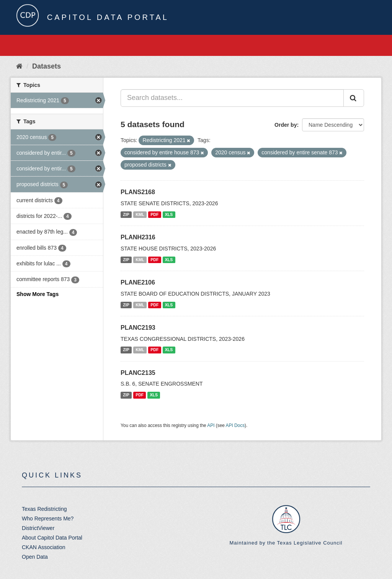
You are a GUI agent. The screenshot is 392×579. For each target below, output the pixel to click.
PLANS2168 (138, 192)
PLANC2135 (138, 373)
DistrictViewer (38, 528)
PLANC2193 (138, 328)
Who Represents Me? (48, 518)
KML (140, 214)
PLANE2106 (138, 282)
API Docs (235, 425)
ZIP (126, 214)
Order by (286, 125)
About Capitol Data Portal (52, 538)
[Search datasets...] (232, 98)
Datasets (47, 66)
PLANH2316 (138, 237)
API (211, 425)
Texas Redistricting (44, 509)
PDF (154, 214)
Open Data (35, 557)
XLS (169, 214)
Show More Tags (38, 294)
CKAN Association (44, 547)
